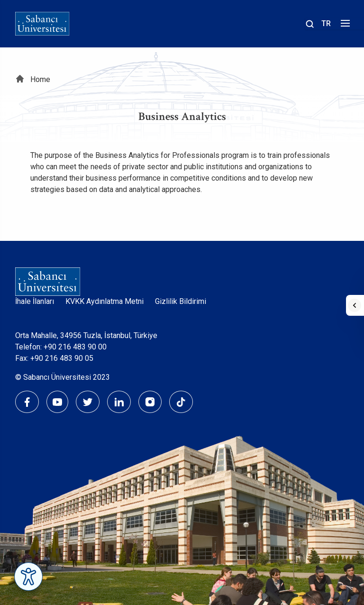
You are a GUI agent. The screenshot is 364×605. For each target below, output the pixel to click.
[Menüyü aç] (344, 26)
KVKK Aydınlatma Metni (105, 301)
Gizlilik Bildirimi (181, 301)
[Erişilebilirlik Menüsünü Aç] (28, 577)
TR (326, 23)
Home (40, 79)
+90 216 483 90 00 (75, 347)
